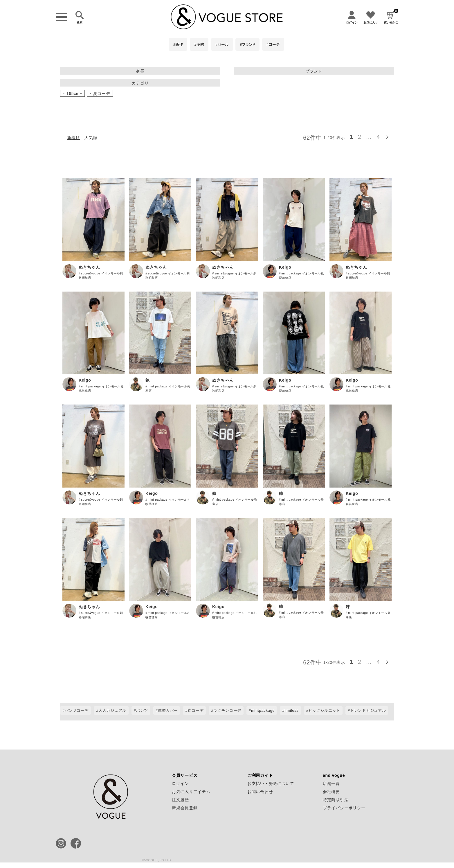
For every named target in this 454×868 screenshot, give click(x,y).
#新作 (178, 44)
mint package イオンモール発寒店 (168, 389)
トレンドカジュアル (368, 710)
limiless (291, 710)
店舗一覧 (331, 783)
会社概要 (331, 792)
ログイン (180, 783)
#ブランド (247, 44)
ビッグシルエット (325, 710)
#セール (222, 44)
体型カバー (168, 710)
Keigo (285, 267)
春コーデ (196, 710)
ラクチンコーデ (227, 710)
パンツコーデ (77, 710)
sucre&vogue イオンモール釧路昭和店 (101, 276)
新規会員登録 (185, 808)
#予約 (199, 44)
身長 (140, 71)
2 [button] (360, 137)
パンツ (142, 710)
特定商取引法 (336, 800)
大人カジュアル (112, 710)
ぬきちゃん (89, 267)
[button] (388, 136)
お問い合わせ (260, 792)
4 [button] (378, 137)
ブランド (314, 71)
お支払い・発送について (271, 783)
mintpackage (263, 710)
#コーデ (273, 44)
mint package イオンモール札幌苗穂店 (301, 276)
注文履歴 (180, 800)
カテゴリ (140, 83)
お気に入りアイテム (191, 792)
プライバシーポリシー (344, 808)
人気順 (91, 138)
